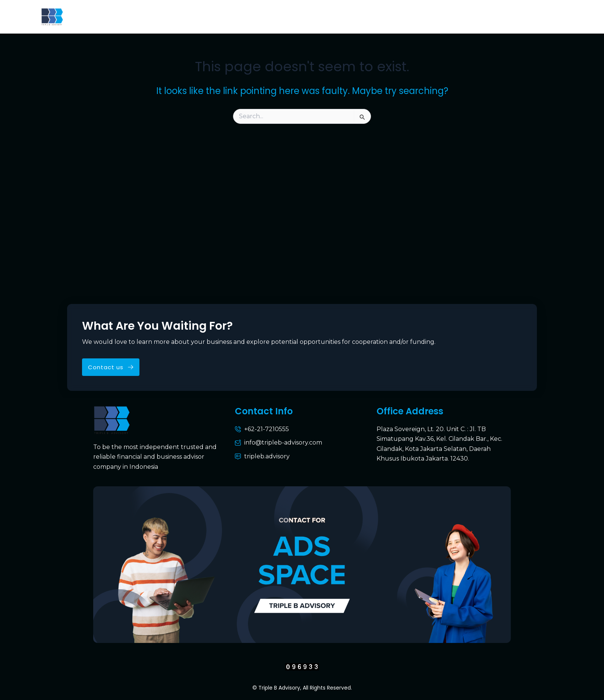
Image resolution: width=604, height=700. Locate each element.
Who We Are (208, 17)
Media (508, 17)
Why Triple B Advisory (278, 17)
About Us (158, 17)
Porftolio (385, 17)
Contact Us (433, 17)
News (475, 17)
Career (544, 17)
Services (342, 17)
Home (119, 17)
